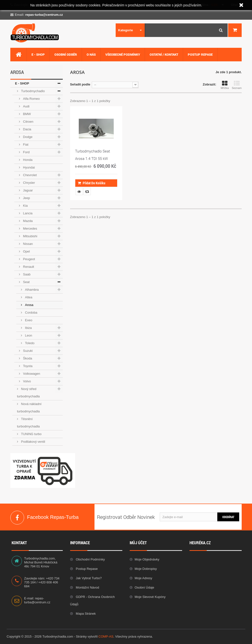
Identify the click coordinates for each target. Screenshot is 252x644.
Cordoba (31, 313)
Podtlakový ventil (33, 442)
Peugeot (29, 259)
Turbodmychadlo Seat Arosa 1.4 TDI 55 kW (93, 155)
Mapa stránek (86, 614)
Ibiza (28, 328)
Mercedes (30, 229)
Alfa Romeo (31, 99)
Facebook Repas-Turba (17, 518)
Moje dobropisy (146, 569)
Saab (26, 274)
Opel (26, 251)
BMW (26, 114)
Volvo (26, 381)
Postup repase (87, 569)
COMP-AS (106, 636)
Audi (26, 106)
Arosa (29, 305)
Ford (26, 152)
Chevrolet (29, 175)
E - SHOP (22, 83)
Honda (27, 160)
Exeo (28, 320)
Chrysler (29, 183)
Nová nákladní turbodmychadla (29, 408)
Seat (26, 282)
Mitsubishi (30, 236)
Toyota (27, 366)
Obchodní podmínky (90, 559)
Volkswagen (31, 374)
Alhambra (31, 290)
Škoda (27, 358)
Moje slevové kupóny (150, 597)
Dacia (27, 129)
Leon (28, 335)
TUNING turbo (31, 434)
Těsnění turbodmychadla (28, 423)
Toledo (29, 343)
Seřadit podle (80, 84)
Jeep (26, 198)
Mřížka (225, 85)
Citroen (28, 122)
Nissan (27, 244)
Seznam (237, 85)
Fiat (25, 144)
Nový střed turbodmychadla (28, 393)
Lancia (27, 213)
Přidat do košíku (92, 183)
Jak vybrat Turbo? (88, 578)
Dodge (27, 137)
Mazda (27, 221)
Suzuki (27, 351)
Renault (28, 267)
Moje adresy (143, 578)
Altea (28, 297)
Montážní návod (87, 587)
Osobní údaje (144, 587)
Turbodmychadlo (32, 91)
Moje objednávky (147, 559)
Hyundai (28, 167)
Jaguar (27, 190)
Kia (25, 206)
